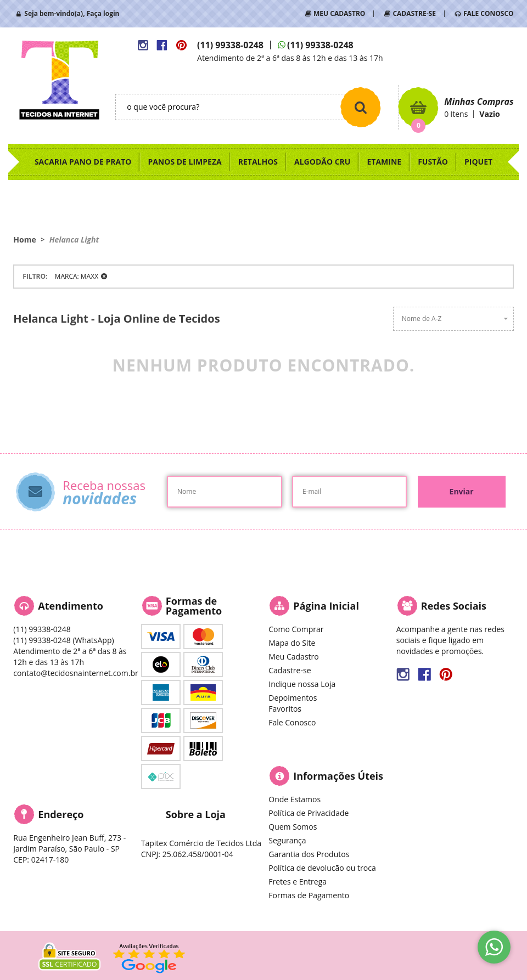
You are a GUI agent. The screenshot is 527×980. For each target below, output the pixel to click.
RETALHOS (258, 162)
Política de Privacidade (309, 813)
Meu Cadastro (293, 657)
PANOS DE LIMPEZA (184, 162)
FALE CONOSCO (489, 13)
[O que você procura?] (361, 107)
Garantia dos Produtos (309, 854)
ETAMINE (384, 162)
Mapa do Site (292, 643)
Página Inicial (326, 606)
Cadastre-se (290, 670)
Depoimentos (293, 698)
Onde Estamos (295, 799)
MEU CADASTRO (339, 13)
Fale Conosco (292, 722)
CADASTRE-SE (414, 13)
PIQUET (478, 162)
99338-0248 (230, 45)
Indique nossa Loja (302, 684)
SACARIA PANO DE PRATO (83, 162)
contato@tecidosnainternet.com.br (75, 673)
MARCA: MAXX (77, 276)
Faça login (103, 13)
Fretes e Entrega (298, 882)
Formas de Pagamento (309, 895)
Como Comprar (296, 629)
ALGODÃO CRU (322, 162)
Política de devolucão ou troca (322, 868)
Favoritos (285, 709)
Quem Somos (293, 827)
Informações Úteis (338, 776)
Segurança (287, 840)
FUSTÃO (433, 162)
